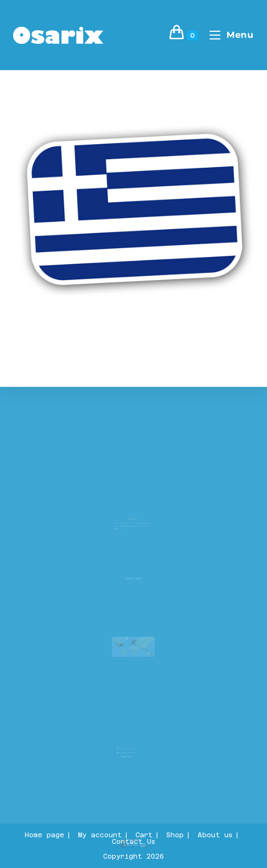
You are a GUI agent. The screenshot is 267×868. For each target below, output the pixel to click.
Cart (144, 835)
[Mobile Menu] (228, 35)
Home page (44, 835)
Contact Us (133, 842)
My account (100, 835)
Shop (175, 835)
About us (215, 835)
